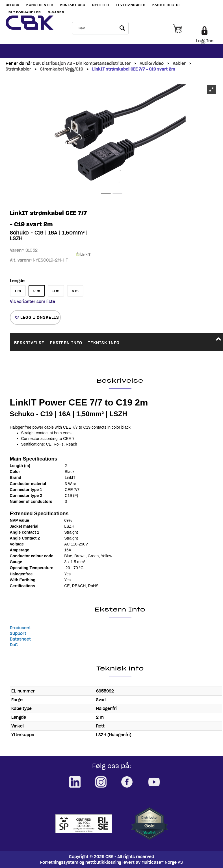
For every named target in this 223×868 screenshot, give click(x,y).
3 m (56, 291)
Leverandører (131, 5)
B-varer (56, 12)
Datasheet (20, 639)
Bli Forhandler (25, 12)
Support (18, 634)
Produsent (20, 628)
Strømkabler (18, 69)
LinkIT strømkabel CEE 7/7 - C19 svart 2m (134, 69)
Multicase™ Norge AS (162, 862)
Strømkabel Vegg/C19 (62, 69)
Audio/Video (152, 63)
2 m (37, 291)
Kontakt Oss (73, 5)
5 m (75, 291)
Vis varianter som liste (33, 302)
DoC (14, 645)
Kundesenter (40, 5)
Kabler (179, 63)
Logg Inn (205, 41)
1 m (18, 291)
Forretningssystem (59, 862)
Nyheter (101, 5)
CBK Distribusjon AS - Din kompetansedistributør (82, 63)
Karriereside (167, 5)
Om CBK (13, 5)
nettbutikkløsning (103, 862)
